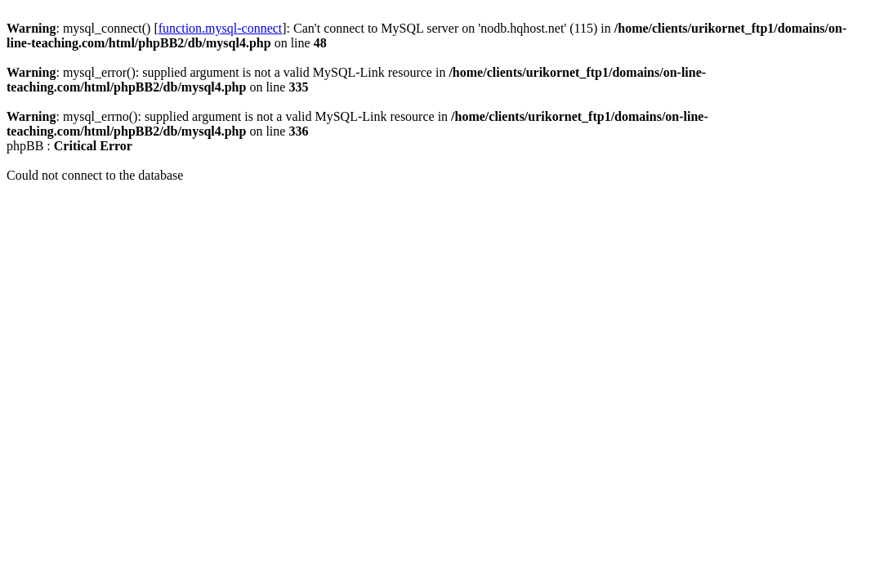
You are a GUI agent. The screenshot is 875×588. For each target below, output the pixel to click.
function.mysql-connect (221, 28)
